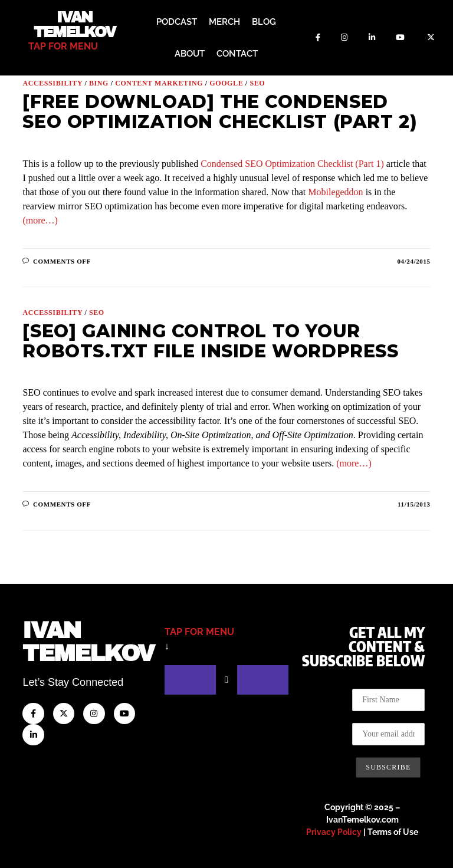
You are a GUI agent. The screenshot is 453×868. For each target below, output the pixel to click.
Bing (99, 83)
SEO (257, 83)
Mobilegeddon (335, 192)
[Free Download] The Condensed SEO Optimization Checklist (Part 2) (220, 112)
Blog (264, 22)
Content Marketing (159, 83)
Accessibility (52, 83)
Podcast (177, 22)
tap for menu (63, 46)
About (190, 54)
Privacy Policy (334, 832)
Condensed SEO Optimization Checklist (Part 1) (292, 164)
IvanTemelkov (88, 642)
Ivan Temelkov (75, 25)
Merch (224, 22)
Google (226, 83)
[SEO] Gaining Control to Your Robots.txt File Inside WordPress (210, 341)
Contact (237, 54)
